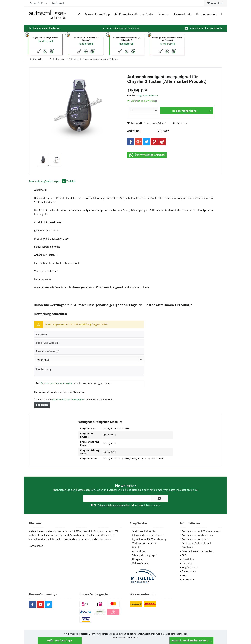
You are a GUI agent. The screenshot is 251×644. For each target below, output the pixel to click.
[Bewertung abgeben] (89, 360)
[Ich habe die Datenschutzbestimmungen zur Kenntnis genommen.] (35, 399)
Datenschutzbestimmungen (56, 383)
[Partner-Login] (183, 14)
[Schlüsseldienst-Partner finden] (134, 14)
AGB (184, 575)
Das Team (187, 547)
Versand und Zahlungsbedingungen (144, 553)
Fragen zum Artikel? (153, 123)
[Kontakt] (164, 14)
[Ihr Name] (89, 334)
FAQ (184, 555)
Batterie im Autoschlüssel (196, 543)
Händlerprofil (45, 41)
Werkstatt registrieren (144, 543)
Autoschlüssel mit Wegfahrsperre (201, 531)
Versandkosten (117, 634)
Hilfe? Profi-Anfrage (60, 640)
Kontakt (136, 547)
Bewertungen (55, 181)
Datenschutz (189, 571)
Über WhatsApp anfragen (147, 155)
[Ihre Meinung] (89, 371)
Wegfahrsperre (190, 567)
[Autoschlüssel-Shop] (97, 14)
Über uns (187, 563)
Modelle (70, 181)
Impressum (188, 579)
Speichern (42, 405)
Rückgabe (137, 559)
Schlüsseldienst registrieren (147, 535)
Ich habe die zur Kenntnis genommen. (75, 399)
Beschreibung (37, 181)
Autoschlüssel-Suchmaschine (191, 640)
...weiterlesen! (36, 546)
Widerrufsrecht (140, 563)
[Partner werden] (206, 14)
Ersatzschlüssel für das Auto (198, 551)
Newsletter (188, 559)
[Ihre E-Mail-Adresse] (89, 343)
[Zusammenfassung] (89, 351)
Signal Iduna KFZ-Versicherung (149, 539)
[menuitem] (216, 3)
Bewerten (180, 123)
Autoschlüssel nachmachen (197, 535)
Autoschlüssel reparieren (196, 539)
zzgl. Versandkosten (148, 95)
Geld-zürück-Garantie (144, 531)
